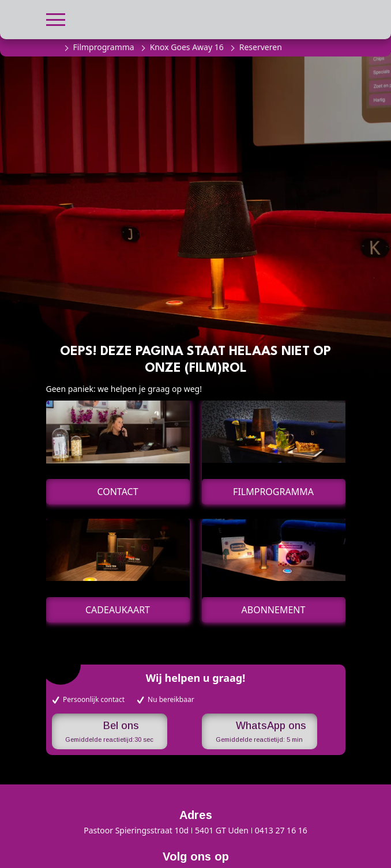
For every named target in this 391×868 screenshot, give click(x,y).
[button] (56, 18)
